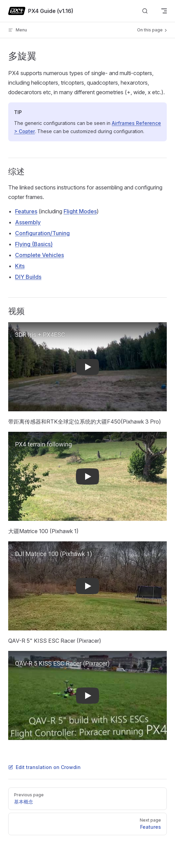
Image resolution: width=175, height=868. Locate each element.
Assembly (28, 222)
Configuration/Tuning (42, 233)
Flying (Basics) (34, 244)
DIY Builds (28, 277)
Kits (20, 266)
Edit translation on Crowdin (44, 767)
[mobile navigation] (164, 11)
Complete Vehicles (39, 255)
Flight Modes (80, 211)
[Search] (145, 11)
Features (26, 211)
